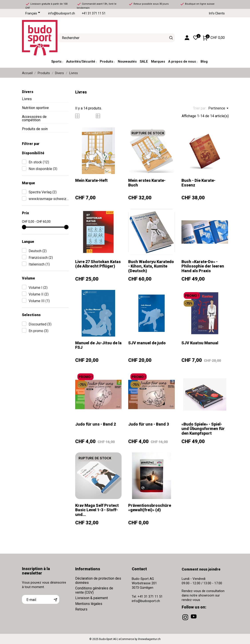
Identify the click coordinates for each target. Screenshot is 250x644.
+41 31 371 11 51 (94, 13)
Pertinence (218, 108)
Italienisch (39, 264)
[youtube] (194, 620)
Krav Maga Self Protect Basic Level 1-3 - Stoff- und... (97, 510)
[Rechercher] (171, 38)
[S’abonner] (55, 599)
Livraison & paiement (92, 598)
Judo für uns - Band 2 (95, 424)
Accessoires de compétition (34, 118)
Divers (28, 92)
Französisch (41, 258)
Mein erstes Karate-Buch (147, 183)
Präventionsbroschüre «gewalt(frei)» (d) (150, 508)
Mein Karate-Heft (91, 180)
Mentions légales (89, 604)
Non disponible (43, 169)
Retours (81, 609)
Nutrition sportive (35, 108)
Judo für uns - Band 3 (149, 424)
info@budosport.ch (62, 13)
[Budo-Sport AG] (36, 38)
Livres (27, 99)
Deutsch (38, 251)
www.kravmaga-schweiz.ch (49, 199)
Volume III (39, 301)
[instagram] (186, 620)
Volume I (38, 288)
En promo (38, 331)
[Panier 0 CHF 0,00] (214, 38)
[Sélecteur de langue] (33, 14)
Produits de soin (35, 129)
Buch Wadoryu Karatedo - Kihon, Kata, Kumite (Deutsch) (151, 266)
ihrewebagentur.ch (149, 639)
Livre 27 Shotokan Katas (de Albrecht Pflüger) (98, 264)
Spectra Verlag (43, 192)
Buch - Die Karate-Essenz (198, 183)
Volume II (39, 294)
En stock (39, 162)
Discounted (40, 324)
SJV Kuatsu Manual (200, 343)
